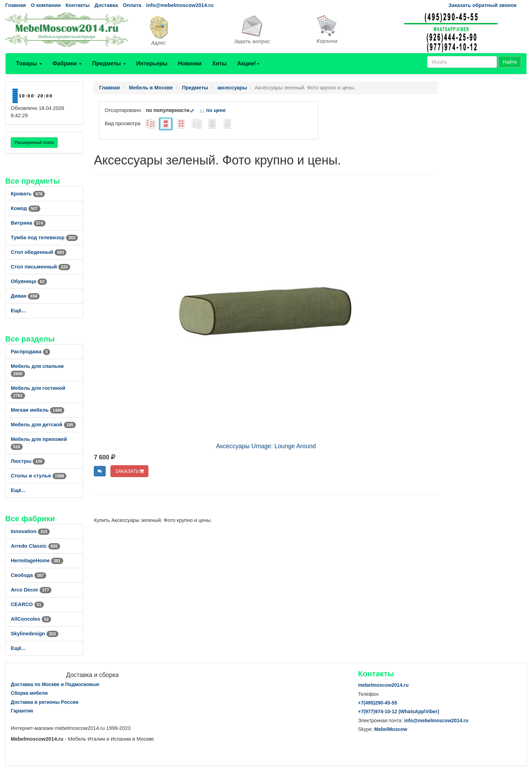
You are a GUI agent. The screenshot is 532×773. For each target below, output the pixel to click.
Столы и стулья (39, 476)
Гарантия (22, 711)
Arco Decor (31, 590)
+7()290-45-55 (377, 703)
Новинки (190, 63)
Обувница (29, 281)
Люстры (28, 461)
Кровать (28, 194)
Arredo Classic (35, 546)
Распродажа (30, 352)
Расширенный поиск (34, 143)
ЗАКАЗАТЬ (129, 471)
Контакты (78, 5)
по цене (212, 110)
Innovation (30, 531)
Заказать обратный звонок (482, 5)
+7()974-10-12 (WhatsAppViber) (399, 711)
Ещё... (18, 311)
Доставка (106, 5)
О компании (46, 5)
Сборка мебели (29, 693)
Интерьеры (152, 63)
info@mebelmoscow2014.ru (180, 5)
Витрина (28, 223)
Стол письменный (40, 267)
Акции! (248, 63)
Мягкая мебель (38, 410)
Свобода (28, 575)
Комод (26, 208)
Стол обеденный (39, 252)
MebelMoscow (391, 729)
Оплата (132, 5)
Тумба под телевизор (44, 237)
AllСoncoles (31, 619)
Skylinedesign (35, 634)
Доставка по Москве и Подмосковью (55, 684)
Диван (25, 296)
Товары (29, 63)
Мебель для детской (43, 425)
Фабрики (67, 63)
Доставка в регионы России (45, 702)
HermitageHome (37, 561)
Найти (510, 62)
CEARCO (27, 604)
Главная (16, 5)
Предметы (109, 63)
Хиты (219, 63)
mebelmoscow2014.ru (383, 685)
